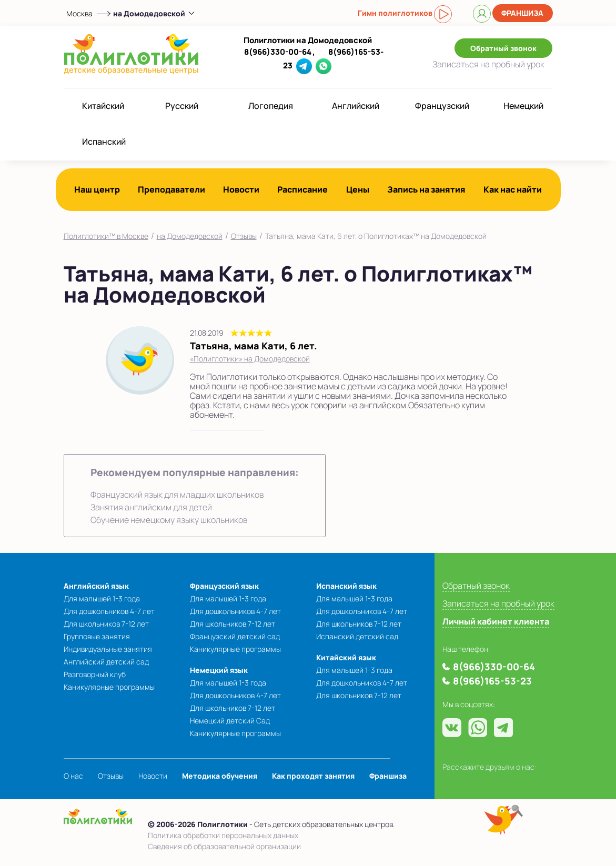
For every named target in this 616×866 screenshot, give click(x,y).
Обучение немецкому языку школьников (169, 520)
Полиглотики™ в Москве (106, 236)
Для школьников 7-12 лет (106, 624)
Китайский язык (346, 657)
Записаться (488, 64)
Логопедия (271, 106)
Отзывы (244, 236)
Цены (358, 189)
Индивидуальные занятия (108, 649)
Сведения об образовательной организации (224, 846)
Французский (442, 106)
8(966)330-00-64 (278, 52)
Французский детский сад (235, 636)
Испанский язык (346, 586)
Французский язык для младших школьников (177, 495)
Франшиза (522, 13)
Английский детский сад (106, 662)
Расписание (302, 189)
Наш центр (97, 189)
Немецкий (523, 106)
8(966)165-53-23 (492, 681)
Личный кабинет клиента (496, 621)
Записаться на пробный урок (498, 603)
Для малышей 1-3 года (102, 598)
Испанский (104, 142)
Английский (356, 106)
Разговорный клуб (95, 674)
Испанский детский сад (357, 636)
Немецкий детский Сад (230, 721)
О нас (73, 776)
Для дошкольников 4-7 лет (109, 611)
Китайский (103, 106)
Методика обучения (220, 776)
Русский (182, 106)
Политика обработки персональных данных (223, 835)
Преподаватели (171, 189)
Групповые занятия (97, 636)
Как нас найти (513, 189)
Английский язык (96, 586)
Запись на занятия (426, 189)
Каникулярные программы (109, 687)
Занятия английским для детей (151, 507)
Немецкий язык (219, 670)
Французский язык (224, 586)
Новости (241, 189)
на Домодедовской (190, 236)
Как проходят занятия (313, 776)
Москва (79, 13)
